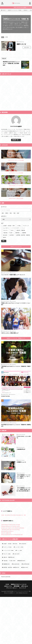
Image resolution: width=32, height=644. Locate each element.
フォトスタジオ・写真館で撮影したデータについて (13, 275)
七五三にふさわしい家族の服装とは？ (10, 333)
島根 (5, 578)
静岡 (21, 575)
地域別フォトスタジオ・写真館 (15, 10)
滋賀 (5, 577)
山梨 (13, 575)
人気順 (6, 37)
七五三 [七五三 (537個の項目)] (17, 601)
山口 (13, 578)
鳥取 (2, 578)
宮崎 (15, 582)
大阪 (18, 213)
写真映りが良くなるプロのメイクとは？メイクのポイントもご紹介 (16, 304)
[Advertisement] (16, 93)
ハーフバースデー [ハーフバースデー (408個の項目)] (8, 598)
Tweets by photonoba (6, 624)
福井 (10, 575)
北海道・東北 (4, 562)
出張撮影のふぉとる (21, 462)
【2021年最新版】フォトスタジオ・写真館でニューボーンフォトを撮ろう (24, 476)
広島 (10, 578)
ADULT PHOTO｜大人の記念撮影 (16, 181)
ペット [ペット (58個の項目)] (19, 598)
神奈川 (7, 213)
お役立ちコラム (8, 633)
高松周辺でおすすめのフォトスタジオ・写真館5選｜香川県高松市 (11, 63)
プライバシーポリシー (12, 635)
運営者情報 (17, 633)
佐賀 (5, 582)
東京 (3, 213)
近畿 (14, 562)
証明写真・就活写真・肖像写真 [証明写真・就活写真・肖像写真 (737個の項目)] (11, 615)
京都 (7, 577)
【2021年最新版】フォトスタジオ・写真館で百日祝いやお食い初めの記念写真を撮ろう (24, 489)
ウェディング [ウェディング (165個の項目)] (7, 594)
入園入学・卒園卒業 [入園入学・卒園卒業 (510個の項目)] (9, 604)
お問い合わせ (25, 633)
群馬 (7, 573)
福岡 (2, 582)
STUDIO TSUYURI (5, 396)
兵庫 (13, 577)
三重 (2, 577)
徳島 (2, 580)
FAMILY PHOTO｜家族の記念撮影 (16, 194)
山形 (16, 572)
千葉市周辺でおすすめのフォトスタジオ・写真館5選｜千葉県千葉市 (16, 367)
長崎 (7, 582)
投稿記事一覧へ (16, 140)
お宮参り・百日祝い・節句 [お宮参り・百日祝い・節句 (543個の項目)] (10, 591)
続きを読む (27, 47)
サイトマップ (23, 635)
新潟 (2, 575)
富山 (5, 575)
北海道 (3, 572)
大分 (13, 582)
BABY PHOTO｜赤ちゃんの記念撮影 (16, 155)
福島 (19, 572)
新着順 (3, 37)
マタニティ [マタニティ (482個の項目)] (7, 601)
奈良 (15, 577)
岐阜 (18, 575)
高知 (10, 580)
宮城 (14, 572)
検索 (3, 241)
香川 (5, 580)
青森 (6, 572)
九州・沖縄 (23, 562)
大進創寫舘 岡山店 (21, 449)
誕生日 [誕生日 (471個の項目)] (25, 615)
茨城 (2, 573)
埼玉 (11, 213)
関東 (9, 562)
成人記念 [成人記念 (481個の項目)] (16, 611)
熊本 (10, 582)
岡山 (7, 578)
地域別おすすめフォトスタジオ (19, 631)
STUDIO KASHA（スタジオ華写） (24, 437)
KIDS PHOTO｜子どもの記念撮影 (16, 168)
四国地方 (26, 10)
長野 (15, 575)
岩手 (8, 572)
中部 (11, 562)
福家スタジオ (21, 44)
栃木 (5, 573)
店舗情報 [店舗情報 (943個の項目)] (6, 611)
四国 (19, 562)
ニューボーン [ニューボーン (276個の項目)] (19, 594)
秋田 (11, 572)
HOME (4, 10)
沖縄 (22, 582)
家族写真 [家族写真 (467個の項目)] (22, 608)
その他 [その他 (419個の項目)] (23, 591)
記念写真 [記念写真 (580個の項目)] (26, 611)
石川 (7, 575)
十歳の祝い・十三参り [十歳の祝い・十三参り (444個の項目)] (9, 608)
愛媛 (7, 580)
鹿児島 (18, 582)
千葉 (14, 213)
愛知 (23, 575)
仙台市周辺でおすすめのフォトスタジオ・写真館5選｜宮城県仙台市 (16, 425)
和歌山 (18, 577)
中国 (16, 562)
